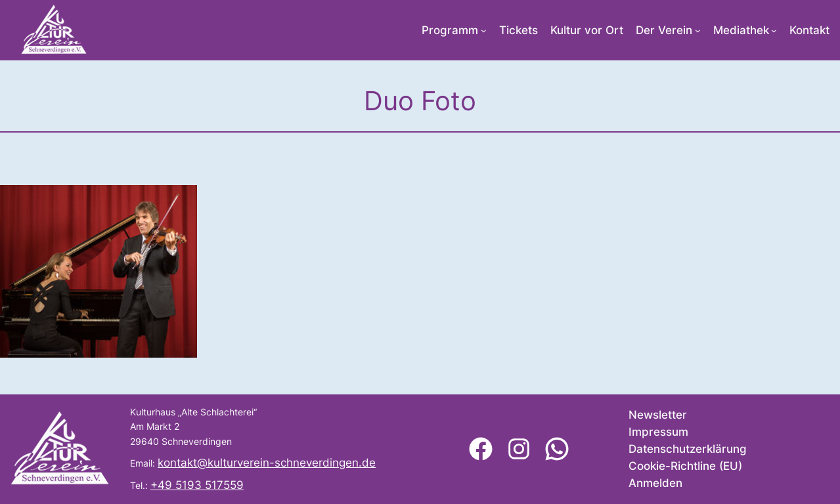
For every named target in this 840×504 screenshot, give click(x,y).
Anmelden (655, 483)
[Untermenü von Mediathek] (774, 31)
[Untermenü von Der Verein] (698, 31)
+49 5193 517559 (197, 485)
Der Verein (664, 30)
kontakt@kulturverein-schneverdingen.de (267, 463)
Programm (450, 30)
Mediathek (741, 30)
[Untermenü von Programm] (484, 31)
